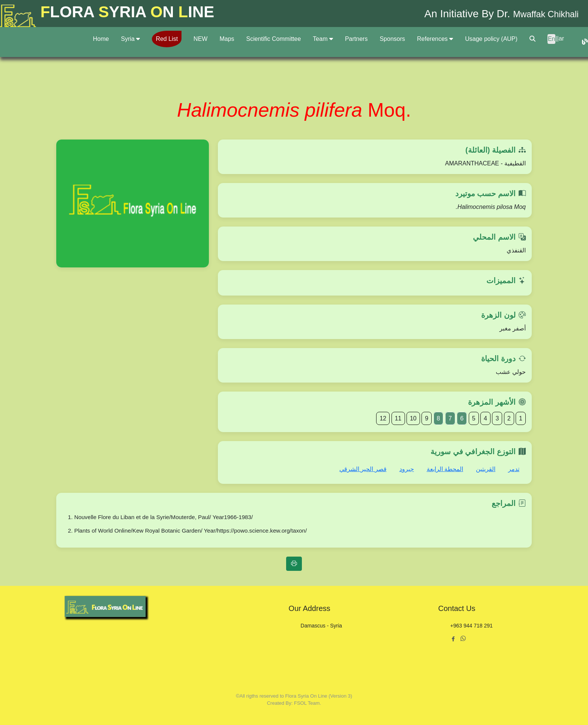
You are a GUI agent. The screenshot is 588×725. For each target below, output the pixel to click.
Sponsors (392, 39)
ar (561, 38)
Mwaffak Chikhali (539, 14)
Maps (227, 39)
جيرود (407, 469)
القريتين (486, 469)
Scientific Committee (274, 39)
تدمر (514, 469)
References (435, 39)
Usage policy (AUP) (491, 39)
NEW (200, 39)
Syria (130, 39)
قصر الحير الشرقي (363, 469)
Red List (167, 39)
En (552, 39)
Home (101, 39)
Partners (356, 39)
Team (323, 39)
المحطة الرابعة (445, 469)
